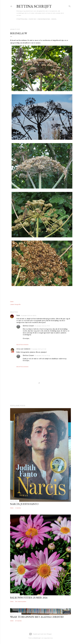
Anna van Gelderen (23, 349)
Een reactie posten (21, 601)
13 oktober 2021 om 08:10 (28, 316)
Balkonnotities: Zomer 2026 (29, 598)
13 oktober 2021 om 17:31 (42, 326)
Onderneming (44, 19)
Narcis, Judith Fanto (24, 504)
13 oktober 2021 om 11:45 (39, 349)
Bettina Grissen (28, 326)
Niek (18, 315)
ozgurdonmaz (48, 638)
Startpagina (22, 19)
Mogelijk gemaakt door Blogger (40, 634)
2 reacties (18, 508)
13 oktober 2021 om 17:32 (42, 355)
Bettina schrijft (34, 6)
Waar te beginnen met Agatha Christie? (37, 617)
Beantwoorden (22, 345)
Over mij (32, 19)
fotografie (18, 304)
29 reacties (18, 621)
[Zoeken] (70, 6)
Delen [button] (12, 302)
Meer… (54, 19)
